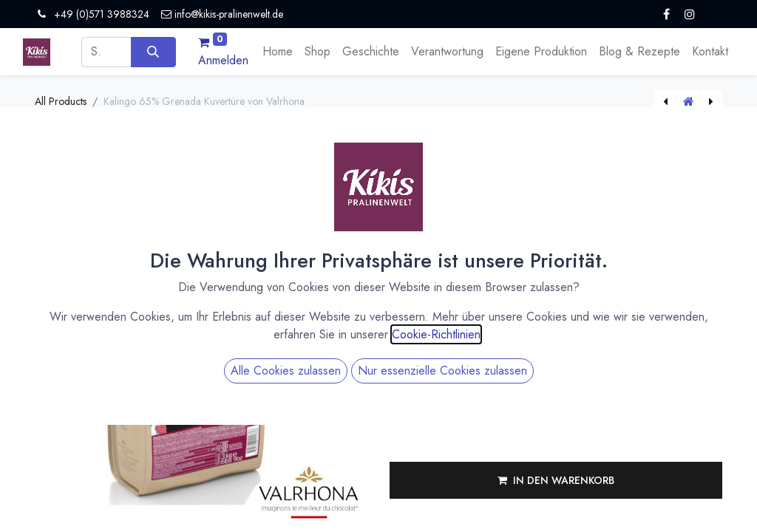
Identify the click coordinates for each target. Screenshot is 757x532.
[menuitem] (278, 52)
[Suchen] (153, 52)
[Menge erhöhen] (538, 312)
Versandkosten (530, 230)
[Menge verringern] (538, 325)
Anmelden (223, 60)
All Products (61, 101)
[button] (556, 480)
